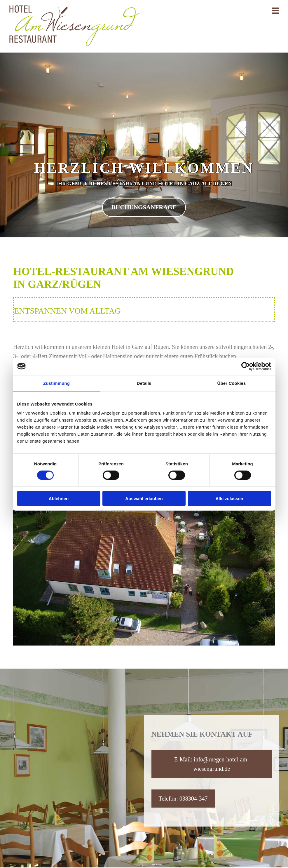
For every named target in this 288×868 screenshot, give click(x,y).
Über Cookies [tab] (232, 383)
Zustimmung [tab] (56, 383)
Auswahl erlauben (144, 499)
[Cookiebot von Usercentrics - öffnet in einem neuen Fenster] (246, 366)
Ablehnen (59, 499)
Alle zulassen (229, 499)
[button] (144, 207)
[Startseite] (74, 45)
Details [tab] (144, 383)
